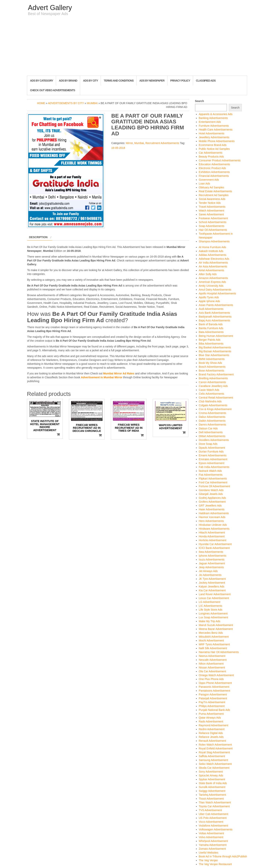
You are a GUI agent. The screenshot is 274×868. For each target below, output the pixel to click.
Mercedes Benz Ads (211, 633)
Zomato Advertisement (212, 849)
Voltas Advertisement (212, 833)
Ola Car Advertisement (212, 671)
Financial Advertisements (214, 176)
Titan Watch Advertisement (215, 802)
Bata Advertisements (211, 332)
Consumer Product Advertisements (220, 160)
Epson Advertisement (212, 463)
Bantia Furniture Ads (211, 328)
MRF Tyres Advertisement (214, 644)
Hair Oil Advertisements (213, 230)
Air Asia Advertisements (213, 266)
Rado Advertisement (211, 721)
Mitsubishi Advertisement (214, 637)
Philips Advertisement (212, 706)
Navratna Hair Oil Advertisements (219, 652)
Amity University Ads (211, 286)
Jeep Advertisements (211, 567)
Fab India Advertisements (214, 467)
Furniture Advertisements (214, 126)
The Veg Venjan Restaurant (215, 864)
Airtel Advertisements (212, 270)
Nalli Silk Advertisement (213, 648)
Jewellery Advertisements (214, 137)
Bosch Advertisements (212, 367)
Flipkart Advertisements (213, 479)
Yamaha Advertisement (213, 845)
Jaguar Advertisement (212, 563)
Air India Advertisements (213, 263)
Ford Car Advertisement (213, 482)
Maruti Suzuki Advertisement (216, 625)
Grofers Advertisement (212, 502)
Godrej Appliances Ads (212, 498)
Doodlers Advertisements (214, 440)
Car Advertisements (211, 153)
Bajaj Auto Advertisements (215, 320)
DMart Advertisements (212, 436)
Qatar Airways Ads (210, 718)
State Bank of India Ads (213, 783)
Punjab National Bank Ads (215, 710)
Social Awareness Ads (212, 199)
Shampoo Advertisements (214, 241)
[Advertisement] (137, 47)
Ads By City (90, 81)
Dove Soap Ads (208, 444)
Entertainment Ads (210, 122)
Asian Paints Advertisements (216, 305)
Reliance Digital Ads (211, 733)
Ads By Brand (68, 81)
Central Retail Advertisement (216, 398)
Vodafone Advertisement (214, 826)
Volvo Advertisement (211, 837)
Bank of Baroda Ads (211, 324)
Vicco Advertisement (211, 822)
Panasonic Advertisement (214, 687)
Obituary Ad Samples (212, 187)
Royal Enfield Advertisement (216, 748)
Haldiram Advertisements (214, 513)
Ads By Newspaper (152, 81)
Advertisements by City (66, 103)
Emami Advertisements (213, 455)
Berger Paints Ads (210, 340)
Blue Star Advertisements (214, 355)
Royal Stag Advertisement (214, 752)
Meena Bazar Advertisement (216, 629)
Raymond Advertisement (214, 725)
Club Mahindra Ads (210, 401)
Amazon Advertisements (213, 278)
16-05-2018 (118, 148)
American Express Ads (212, 282)
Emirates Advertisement (213, 459)
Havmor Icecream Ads (212, 517)
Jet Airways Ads (208, 571)
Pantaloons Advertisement (215, 691)
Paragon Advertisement (213, 694)
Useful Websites (209, 853)
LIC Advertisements (211, 606)
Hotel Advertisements (212, 133)
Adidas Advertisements (213, 255)
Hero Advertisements (211, 521)
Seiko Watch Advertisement (215, 764)
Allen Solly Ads (208, 274)
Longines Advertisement (213, 613)
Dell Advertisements (211, 432)
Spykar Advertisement (212, 779)
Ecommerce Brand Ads (213, 145)
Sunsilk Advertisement (212, 787)
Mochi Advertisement (211, 640)
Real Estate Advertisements (215, 191)
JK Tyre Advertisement (212, 579)
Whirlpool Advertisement (213, 841)
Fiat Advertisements (211, 475)
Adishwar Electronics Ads (214, 259)
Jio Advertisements (210, 575)
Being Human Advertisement (216, 336)
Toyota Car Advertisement (214, 806)
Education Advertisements (215, 164)
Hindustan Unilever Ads (213, 525)
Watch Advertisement (212, 211)
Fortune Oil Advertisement (215, 486)
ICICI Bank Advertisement (214, 548)
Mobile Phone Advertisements (217, 141)
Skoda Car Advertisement (214, 768)
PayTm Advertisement (212, 702)
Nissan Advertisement (212, 667)
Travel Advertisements (212, 207)
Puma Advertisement (211, 714)
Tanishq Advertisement (212, 795)
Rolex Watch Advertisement (215, 745)
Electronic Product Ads (212, 168)
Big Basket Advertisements (215, 347)
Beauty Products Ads (211, 157)
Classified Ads (206, 81)
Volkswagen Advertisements (216, 829)
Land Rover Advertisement (215, 594)
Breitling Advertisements (213, 378)
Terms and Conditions (119, 81)
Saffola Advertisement (212, 756)
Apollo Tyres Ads (209, 297)
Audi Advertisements (211, 309)
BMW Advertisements (212, 359)
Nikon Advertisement (211, 664)
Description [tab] (38, 237)
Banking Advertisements (213, 118)
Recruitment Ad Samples (214, 195)
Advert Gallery (50, 8)
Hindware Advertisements (214, 529)
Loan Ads (204, 184)
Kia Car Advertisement (212, 590)
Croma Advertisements (213, 413)
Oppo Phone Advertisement (215, 683)
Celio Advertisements (212, 394)
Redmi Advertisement (212, 729)
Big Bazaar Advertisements (215, 351)
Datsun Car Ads (208, 428)
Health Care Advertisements (216, 130)
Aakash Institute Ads (211, 251)
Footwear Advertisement (213, 218)
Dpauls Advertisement (212, 448)
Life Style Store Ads (211, 610)
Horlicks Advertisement (213, 540)
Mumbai (92, 103)
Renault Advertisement (212, 741)
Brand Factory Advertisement (216, 374)
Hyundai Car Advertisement (215, 544)
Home (41, 103)
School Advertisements (213, 222)
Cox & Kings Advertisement (215, 409)
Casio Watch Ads (209, 390)
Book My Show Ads (211, 363)
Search (200, 101)
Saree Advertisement (211, 214)
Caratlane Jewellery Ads (213, 386)
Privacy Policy (180, 81)
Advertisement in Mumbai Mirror (102, 377)
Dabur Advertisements (212, 417)
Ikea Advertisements (211, 552)
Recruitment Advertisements (162, 143)
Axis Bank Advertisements (215, 313)
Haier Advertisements (212, 509)
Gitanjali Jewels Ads (211, 494)
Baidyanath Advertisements (215, 317)
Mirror (129, 143)
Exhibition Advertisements (214, 172)
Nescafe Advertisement (213, 660)
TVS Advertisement (210, 810)
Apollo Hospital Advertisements (218, 293)
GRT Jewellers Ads (210, 506)
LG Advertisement (210, 602)
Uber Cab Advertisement (214, 814)
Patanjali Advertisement (213, 698)
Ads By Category (42, 81)
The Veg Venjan (208, 860)
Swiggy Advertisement (212, 791)
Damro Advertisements (213, 425)
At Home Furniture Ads (213, 247)
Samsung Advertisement (214, 760)
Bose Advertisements (212, 371)
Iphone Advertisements (213, 556)
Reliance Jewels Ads (211, 737)
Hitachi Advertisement (212, 533)
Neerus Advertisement (212, 656)
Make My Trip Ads (210, 621)
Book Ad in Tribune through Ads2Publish (223, 856)
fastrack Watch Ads (210, 471)
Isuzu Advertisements (212, 560)
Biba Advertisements (211, 344)
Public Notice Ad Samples (214, 149)
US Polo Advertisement (213, 818)
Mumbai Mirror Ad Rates (119, 373)
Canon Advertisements (212, 382)
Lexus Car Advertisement (214, 598)
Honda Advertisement (212, 536)
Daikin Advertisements (212, 421)
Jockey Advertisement (212, 583)
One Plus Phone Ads (211, 679)
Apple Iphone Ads (210, 301)
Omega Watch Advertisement (216, 675)
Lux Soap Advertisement (214, 617)
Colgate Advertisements (213, 405)
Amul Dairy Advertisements (215, 290)
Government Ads (209, 180)
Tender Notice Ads (210, 203)
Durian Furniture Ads (211, 452)
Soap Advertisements (212, 226)
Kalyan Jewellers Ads (212, 587)
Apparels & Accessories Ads (216, 114)
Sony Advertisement (211, 772)
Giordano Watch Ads (211, 490)
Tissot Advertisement (211, 799)
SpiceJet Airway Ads (211, 775)
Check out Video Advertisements (53, 90)
